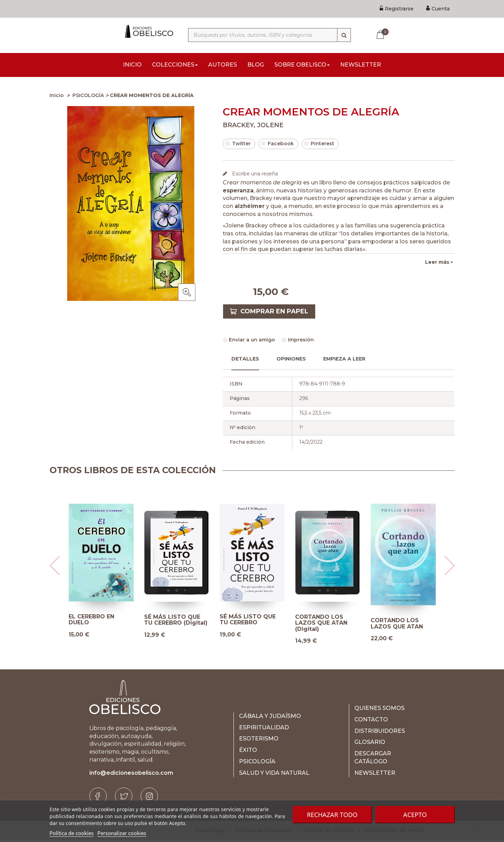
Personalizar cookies (122, 833)
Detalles (245, 361)
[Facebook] (98, 798)
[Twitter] (124, 798)
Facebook (277, 146)
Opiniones (291, 361)
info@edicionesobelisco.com (131, 775)
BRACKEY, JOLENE (253, 127)
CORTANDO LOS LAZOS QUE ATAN (397, 626)
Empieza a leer (344, 361)
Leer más (437, 264)
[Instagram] (149, 798)
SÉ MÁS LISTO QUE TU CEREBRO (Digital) (176, 622)
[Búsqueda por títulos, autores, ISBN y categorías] (269, 35)
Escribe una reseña (254, 176)
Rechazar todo (332, 815)
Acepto (415, 815)
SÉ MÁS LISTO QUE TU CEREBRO (248, 622)
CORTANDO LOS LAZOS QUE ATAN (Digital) (321, 625)
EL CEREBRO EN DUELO (91, 622)
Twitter (238, 146)
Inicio (57, 97)
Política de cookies (72, 833)
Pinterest (319, 146)
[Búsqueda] (344, 35)
